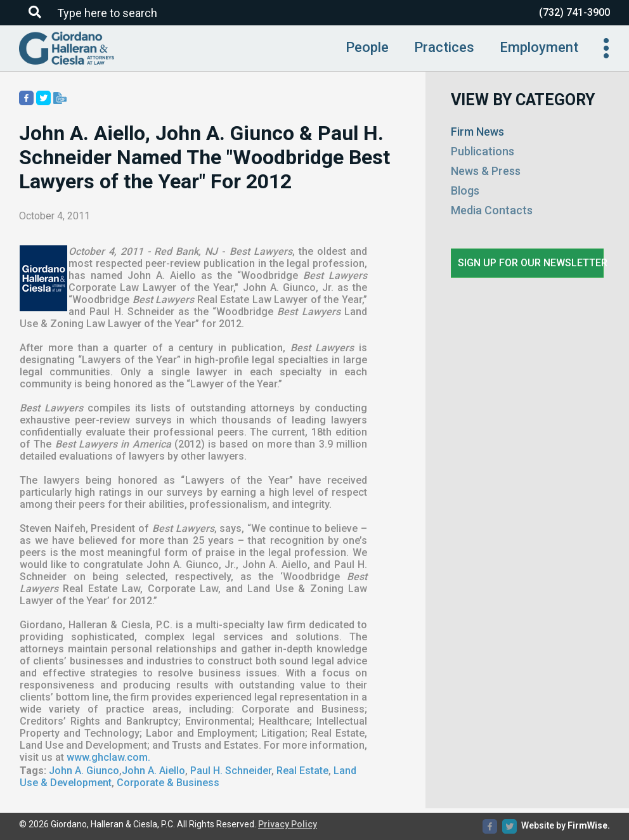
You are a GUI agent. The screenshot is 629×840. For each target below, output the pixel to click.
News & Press (486, 171)
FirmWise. (589, 825)
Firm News (477, 132)
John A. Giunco (84, 771)
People (367, 47)
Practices (444, 47)
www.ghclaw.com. (108, 757)
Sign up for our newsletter (531, 263)
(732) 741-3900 (574, 12)
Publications (483, 151)
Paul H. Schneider (231, 771)
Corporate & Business (168, 783)
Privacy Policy (288, 824)
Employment (539, 47)
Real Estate (302, 771)
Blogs (465, 191)
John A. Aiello (153, 771)
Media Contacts (492, 210)
